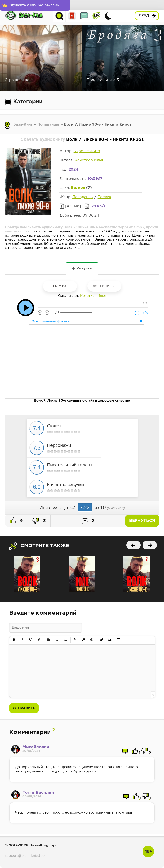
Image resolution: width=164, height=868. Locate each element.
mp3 (60, 286)
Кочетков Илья (89, 160)
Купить (104, 286)
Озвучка (84, 269)
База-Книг (23, 124)
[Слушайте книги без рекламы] (35, 5)
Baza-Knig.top (43, 845)
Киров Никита (87, 151)
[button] (14, 640)
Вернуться (142, 521)
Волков (78, 188)
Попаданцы (48, 124)
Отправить (24, 708)
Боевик (104, 197)
